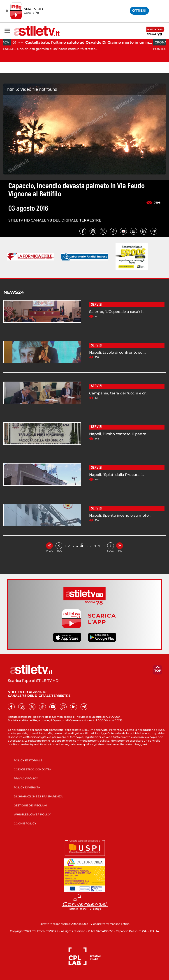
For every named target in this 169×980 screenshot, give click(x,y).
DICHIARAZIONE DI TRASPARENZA (38, 796)
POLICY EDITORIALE (28, 760)
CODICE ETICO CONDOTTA (32, 769)
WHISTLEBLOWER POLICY (32, 814)
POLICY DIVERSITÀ (27, 787)
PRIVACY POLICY (26, 778)
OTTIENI (139, 10)
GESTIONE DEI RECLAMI (30, 805)
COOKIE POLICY (25, 823)
